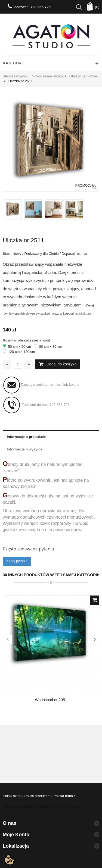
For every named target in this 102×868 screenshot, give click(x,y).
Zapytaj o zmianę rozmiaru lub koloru (41, 385)
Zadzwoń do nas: (36, 405)
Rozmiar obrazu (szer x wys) (27, 340)
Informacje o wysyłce (25, 449)
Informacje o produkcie (26, 437)
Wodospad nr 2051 (51, 700)
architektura (83, 314)
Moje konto (16, 835)
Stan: (7, 254)
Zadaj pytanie (17, 561)
